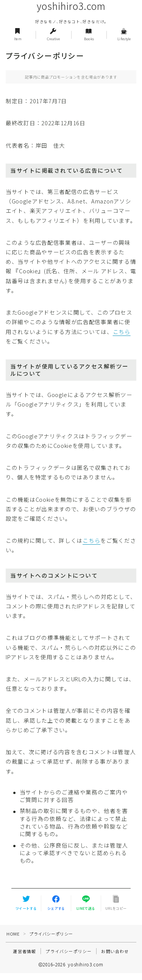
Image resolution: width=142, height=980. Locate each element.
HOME (13, 934)
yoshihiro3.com (71, 6)
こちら (122, 332)
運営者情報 (24, 951)
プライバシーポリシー (69, 951)
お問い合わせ (115, 951)
